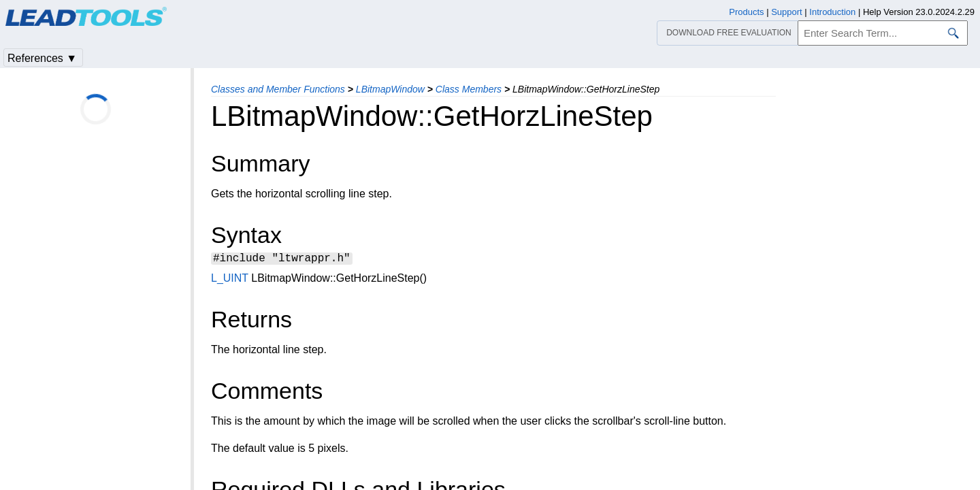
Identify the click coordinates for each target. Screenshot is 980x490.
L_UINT (230, 280)
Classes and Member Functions (278, 89)
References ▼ (42, 58)
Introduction (832, 12)
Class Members (469, 89)
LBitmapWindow (390, 89)
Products (746, 12)
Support (787, 12)
